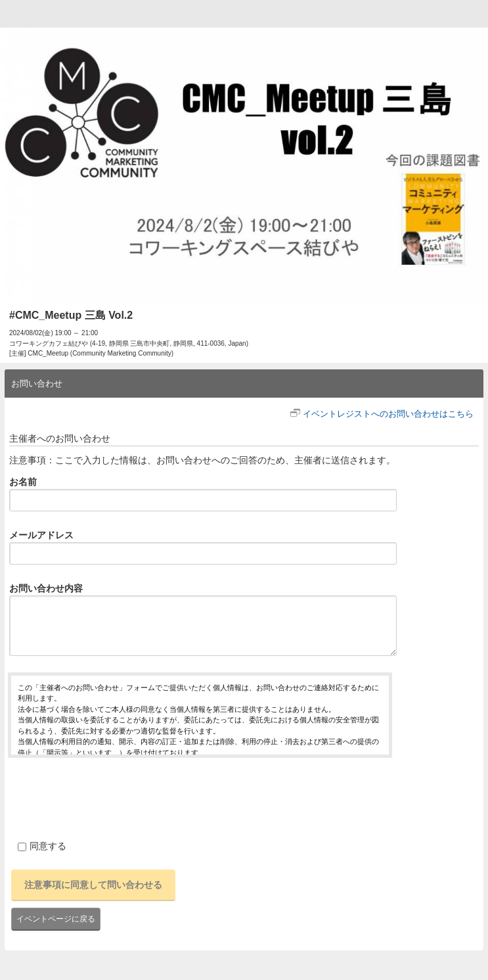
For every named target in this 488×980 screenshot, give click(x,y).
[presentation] (108, 797)
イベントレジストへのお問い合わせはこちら (388, 414)
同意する (42, 846)
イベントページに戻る (56, 919)
